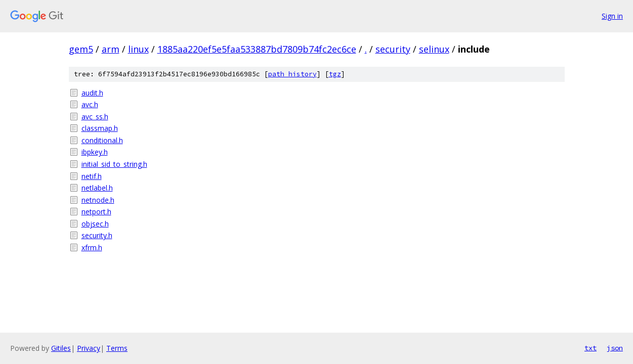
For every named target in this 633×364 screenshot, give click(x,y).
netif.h (92, 176)
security (393, 49)
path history (292, 74)
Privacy (89, 348)
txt (590, 348)
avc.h (90, 104)
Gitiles (61, 348)
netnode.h (98, 200)
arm (111, 49)
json (615, 348)
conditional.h (102, 140)
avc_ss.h (95, 117)
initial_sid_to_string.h (114, 164)
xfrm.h (92, 247)
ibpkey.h (95, 152)
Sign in (612, 16)
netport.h (96, 212)
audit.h (92, 93)
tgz (335, 74)
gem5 (81, 49)
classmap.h (100, 128)
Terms (117, 348)
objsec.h (95, 224)
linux (138, 49)
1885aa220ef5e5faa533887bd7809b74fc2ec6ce (257, 49)
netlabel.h (97, 188)
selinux (434, 49)
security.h (97, 235)
